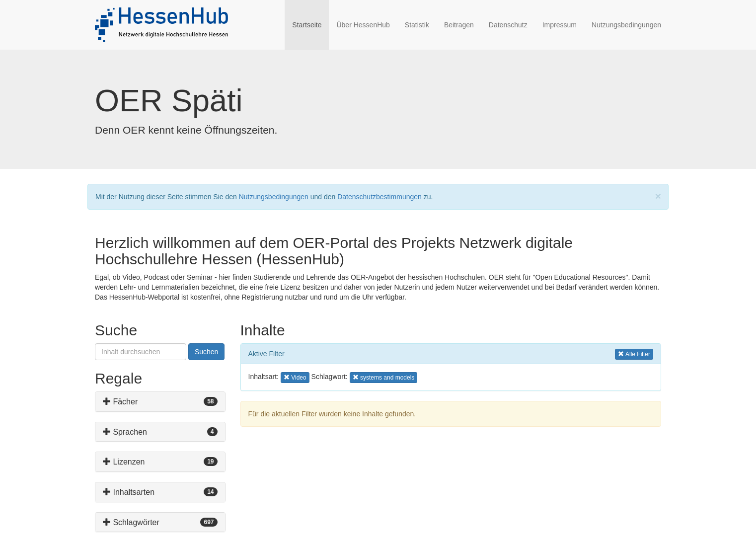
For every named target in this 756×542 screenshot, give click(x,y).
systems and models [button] (384, 377)
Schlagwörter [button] (131, 522)
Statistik (417, 25)
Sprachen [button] (125, 432)
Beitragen (459, 25)
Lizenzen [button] (124, 462)
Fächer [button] (120, 402)
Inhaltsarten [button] (129, 492)
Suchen (206, 352)
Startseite (310, 24)
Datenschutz (508, 25)
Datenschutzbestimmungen (379, 197)
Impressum (560, 25)
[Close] (658, 196)
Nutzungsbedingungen (626, 25)
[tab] (160, 402)
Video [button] (297, 377)
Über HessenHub (363, 25)
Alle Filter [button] (634, 353)
